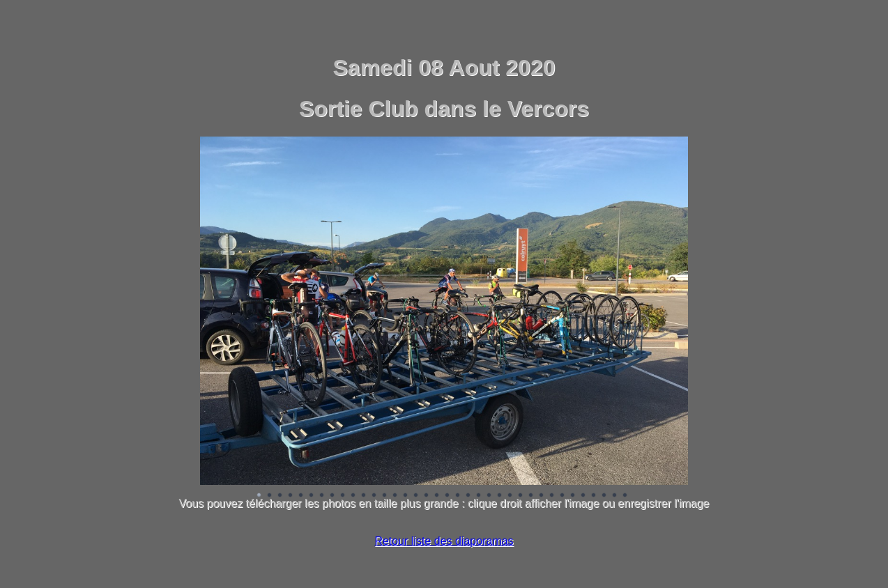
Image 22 (479, 495)
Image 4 (291, 495)
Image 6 (312, 495)
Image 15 (406, 495)
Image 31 (573, 495)
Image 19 (447, 495)
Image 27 (531, 495)
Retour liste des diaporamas (444, 541)
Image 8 (332, 495)
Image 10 (353, 495)
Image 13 (385, 495)
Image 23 (489, 495)
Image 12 (374, 495)
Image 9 (343, 495)
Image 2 (270, 495)
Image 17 (427, 495)
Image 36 (625, 495)
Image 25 (510, 495)
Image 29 (552, 495)
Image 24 (500, 495)
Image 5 (301, 495)
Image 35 (615, 495)
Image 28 (542, 495)
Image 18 (437, 495)
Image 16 (416, 495)
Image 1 (259, 495)
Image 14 (395, 495)
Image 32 (583, 495)
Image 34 (604, 495)
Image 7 (322, 495)
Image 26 (521, 495)
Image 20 (458, 495)
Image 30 (562, 495)
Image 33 (594, 495)
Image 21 (468, 495)
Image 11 (364, 495)
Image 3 (280, 495)
